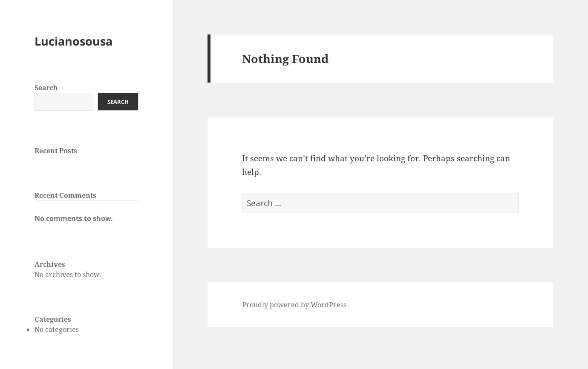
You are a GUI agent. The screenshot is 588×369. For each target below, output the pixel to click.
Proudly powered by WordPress (294, 305)
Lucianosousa (73, 41)
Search (46, 88)
